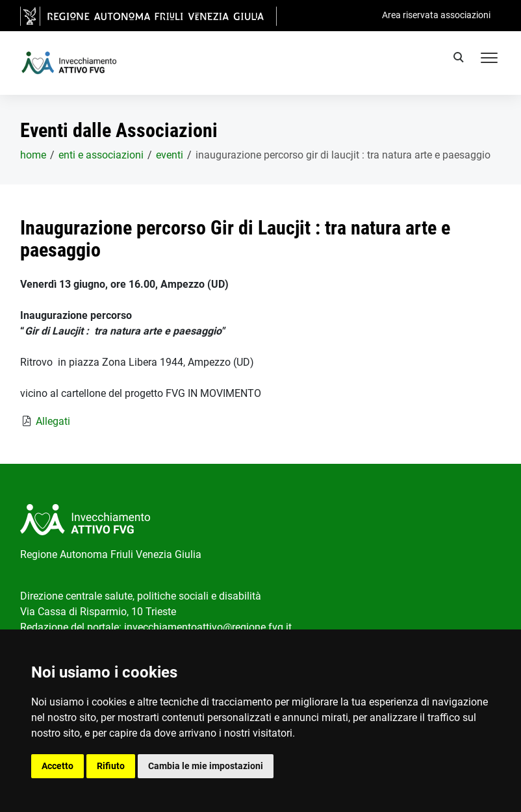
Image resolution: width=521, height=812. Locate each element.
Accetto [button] (57, 766)
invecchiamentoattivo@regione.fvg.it (208, 627)
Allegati (53, 421)
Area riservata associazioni (436, 15)
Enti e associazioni (101, 155)
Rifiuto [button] (111, 766)
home (33, 155)
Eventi (170, 155)
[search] (461, 59)
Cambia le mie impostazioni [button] (206, 766)
